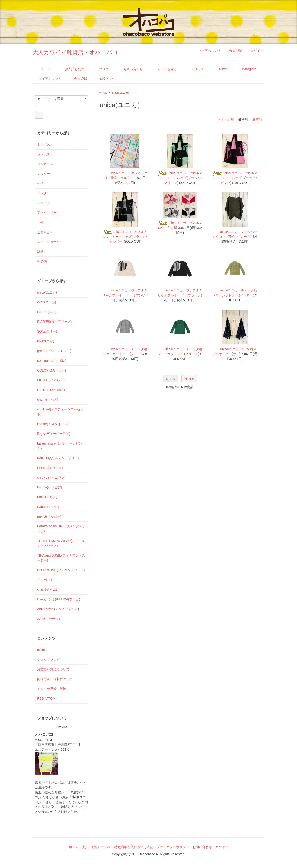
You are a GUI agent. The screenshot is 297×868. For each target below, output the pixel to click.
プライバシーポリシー (173, 847)
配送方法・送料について (55, 679)
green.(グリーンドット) (54, 351)
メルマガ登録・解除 (52, 689)
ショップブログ (48, 660)
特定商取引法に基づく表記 (134, 847)
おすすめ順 (226, 119)
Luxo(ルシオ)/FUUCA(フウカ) (59, 599)
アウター (44, 174)
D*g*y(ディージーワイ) (54, 434)
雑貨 (40, 252)
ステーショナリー (50, 242)
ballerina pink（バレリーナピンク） (60, 446)
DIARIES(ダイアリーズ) (54, 322)
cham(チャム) (47, 589)
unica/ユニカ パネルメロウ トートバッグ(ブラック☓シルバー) (125, 237)
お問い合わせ (130, 69)
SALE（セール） (49, 619)
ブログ (100, 69)
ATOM (51, 698)
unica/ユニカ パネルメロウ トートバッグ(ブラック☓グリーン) (180, 178)
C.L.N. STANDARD (51, 390)
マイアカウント (207, 51)
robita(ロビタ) (47, 497)
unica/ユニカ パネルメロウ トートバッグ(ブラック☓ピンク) (235, 178)
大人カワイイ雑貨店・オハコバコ (75, 52)
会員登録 (233, 51)
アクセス (194, 69)
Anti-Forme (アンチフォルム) (58, 609)
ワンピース (45, 164)
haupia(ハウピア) (50, 487)
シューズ (44, 203)
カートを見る (164, 69)
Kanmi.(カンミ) (48, 507)
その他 (42, 261)
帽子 (40, 183)
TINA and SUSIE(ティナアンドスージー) (61, 558)
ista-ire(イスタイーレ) (53, 424)
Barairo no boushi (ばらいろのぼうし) (61, 529)
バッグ (42, 193)
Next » (189, 379)
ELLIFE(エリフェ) (50, 468)
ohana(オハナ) (48, 400)
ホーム (42, 69)
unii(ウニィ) (46, 341)
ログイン (254, 51)
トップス (44, 144)
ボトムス (44, 154)
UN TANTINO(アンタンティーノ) (61, 570)
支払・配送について (97, 847)
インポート (45, 580)
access (42, 650)
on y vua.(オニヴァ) (51, 477)
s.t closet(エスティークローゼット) (60, 412)
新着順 (257, 119)
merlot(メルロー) (49, 516)
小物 (40, 222)
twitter (220, 69)
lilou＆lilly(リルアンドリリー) (58, 458)
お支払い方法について (53, 669)
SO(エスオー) (47, 331)
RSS (40, 698)
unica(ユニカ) (121, 93)
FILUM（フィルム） (52, 380)
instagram (246, 69)
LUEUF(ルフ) (47, 312)
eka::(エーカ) (47, 302)
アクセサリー (47, 213)
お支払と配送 (71, 69)
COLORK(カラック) (52, 370)
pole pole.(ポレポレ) (52, 361)
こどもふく (45, 232)
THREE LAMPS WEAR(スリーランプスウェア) (61, 543)
